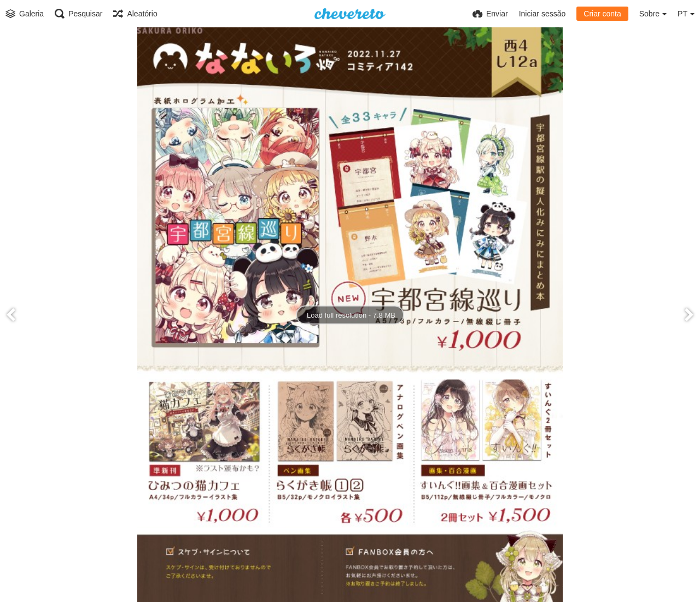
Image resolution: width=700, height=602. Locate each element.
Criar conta (602, 14)
